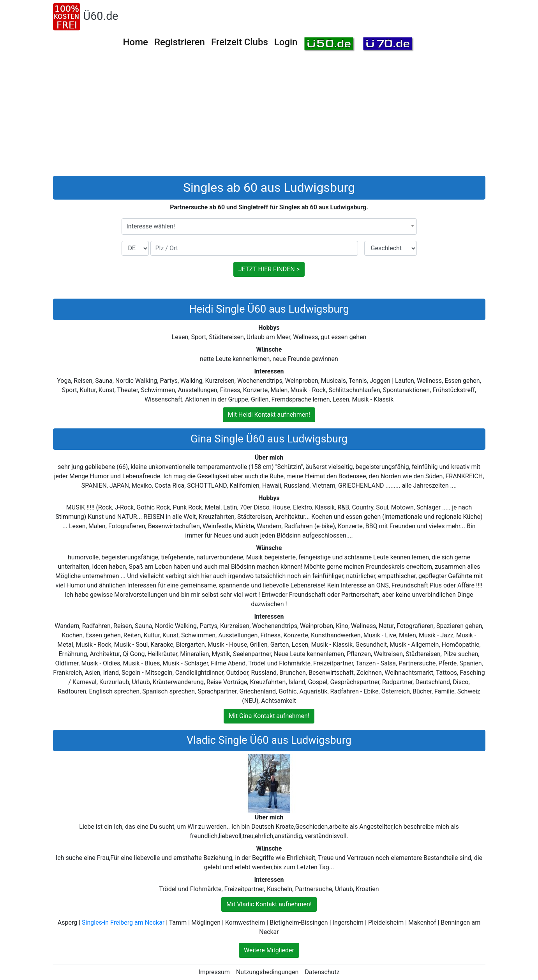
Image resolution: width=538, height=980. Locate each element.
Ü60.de (101, 16)
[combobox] (269, 226)
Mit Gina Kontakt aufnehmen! (269, 716)
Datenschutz (322, 972)
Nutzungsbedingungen (267, 972)
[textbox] (269, 226)
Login (286, 42)
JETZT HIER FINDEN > (269, 269)
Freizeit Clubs (240, 42)
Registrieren (180, 42)
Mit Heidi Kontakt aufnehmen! (269, 415)
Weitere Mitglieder (269, 950)
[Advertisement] (269, 117)
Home (136, 42)
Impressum (214, 972)
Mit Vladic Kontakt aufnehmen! (269, 904)
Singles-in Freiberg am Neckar (123, 923)
